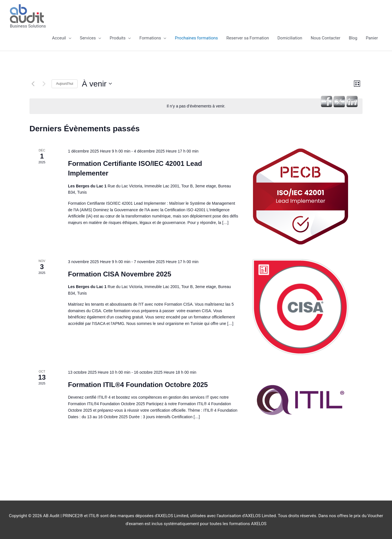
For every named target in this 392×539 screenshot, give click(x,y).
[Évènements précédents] (33, 84)
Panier (372, 38)
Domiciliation (290, 38)
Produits (118, 38)
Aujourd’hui (65, 84)
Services (88, 38)
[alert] (196, 106)
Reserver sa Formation (248, 38)
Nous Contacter (325, 38)
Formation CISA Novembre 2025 (120, 274)
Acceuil (59, 38)
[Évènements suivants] (44, 84)
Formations (150, 38)
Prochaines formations (196, 38)
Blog (353, 38)
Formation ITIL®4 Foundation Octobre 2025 (138, 385)
